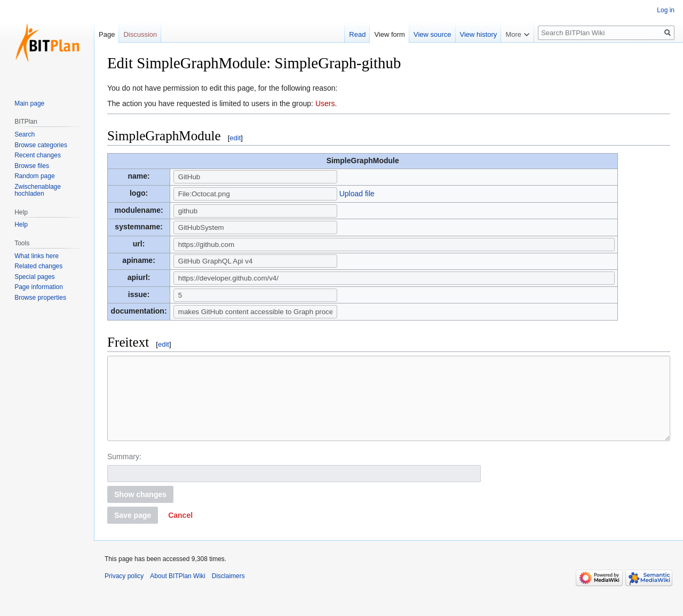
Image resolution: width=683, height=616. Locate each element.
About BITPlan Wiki (177, 592)
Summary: (124, 473)
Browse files (32, 166)
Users (325, 103)
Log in (666, 10)
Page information (39, 287)
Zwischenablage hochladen (38, 190)
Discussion (140, 34)
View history (479, 34)
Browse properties (40, 298)
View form (390, 34)
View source (432, 34)
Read (357, 34)
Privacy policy (124, 592)
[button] (180, 531)
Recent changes (38, 155)
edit (235, 138)
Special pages (34, 277)
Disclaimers (228, 592)
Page (107, 34)
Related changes (38, 266)
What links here (37, 256)
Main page (29, 103)
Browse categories (41, 145)
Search (25, 134)
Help (21, 225)
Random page (34, 176)
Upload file (357, 194)
